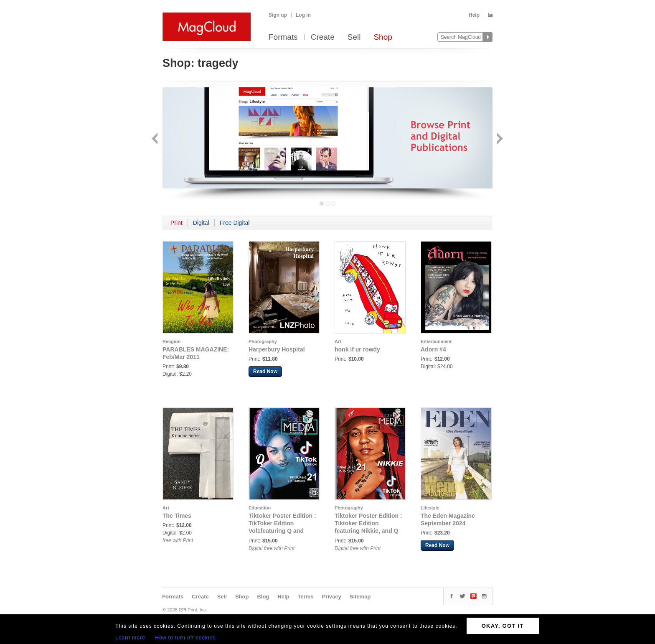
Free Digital (235, 223)
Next (499, 139)
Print (176, 223)
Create (323, 37)
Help (474, 15)
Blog (263, 597)
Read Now (265, 372)
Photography (263, 341)
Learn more (130, 638)
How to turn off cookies (186, 638)
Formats (283, 37)
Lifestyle (430, 508)
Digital (201, 223)
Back (156, 139)
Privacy (332, 597)
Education (260, 508)
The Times (177, 516)
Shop (383, 37)
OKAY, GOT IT (503, 626)
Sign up (278, 15)
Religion (171, 341)
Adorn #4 (433, 349)
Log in (303, 15)
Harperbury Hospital (277, 349)
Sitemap (360, 597)
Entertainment (436, 341)
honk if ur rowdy (357, 349)
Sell (354, 37)
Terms (305, 597)
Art (338, 341)
